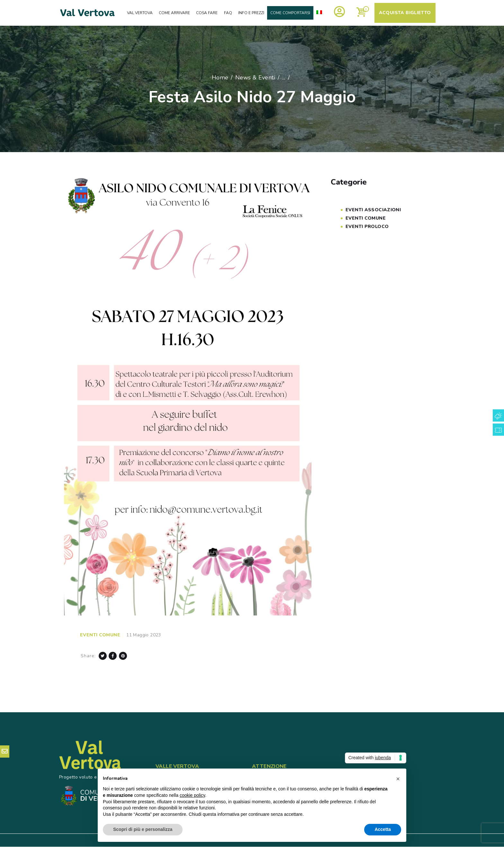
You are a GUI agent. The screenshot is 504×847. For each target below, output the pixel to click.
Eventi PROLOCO (367, 227)
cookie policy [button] (192, 795)
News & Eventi (255, 77)
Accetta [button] (383, 829)
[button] (398, 779)
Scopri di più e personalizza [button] (143, 829)
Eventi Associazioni (373, 210)
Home (220, 77)
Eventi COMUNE (100, 635)
